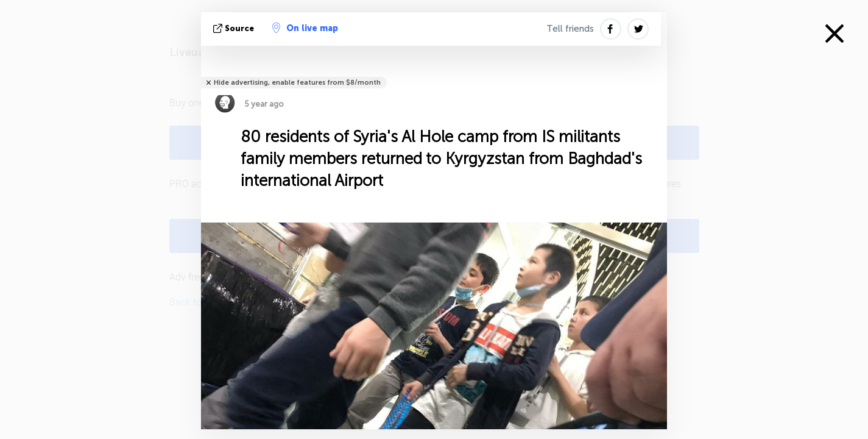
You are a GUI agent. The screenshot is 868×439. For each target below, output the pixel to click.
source (235, 28)
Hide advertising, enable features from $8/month (297, 83)
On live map (305, 28)
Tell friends (570, 29)
